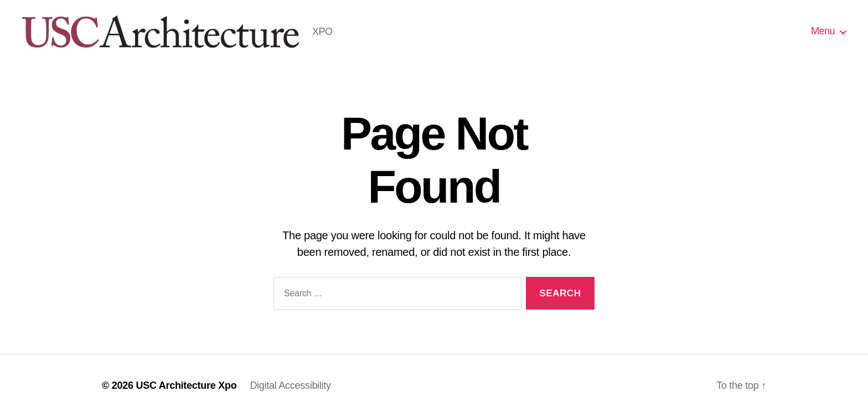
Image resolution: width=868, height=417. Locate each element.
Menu (823, 31)
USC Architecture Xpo (186, 385)
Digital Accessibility (290, 385)
